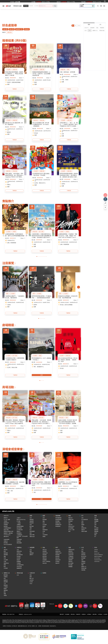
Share (21, 78)
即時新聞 (32, 523)
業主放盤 (70, 565)
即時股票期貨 (58, 519)
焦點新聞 (32, 521)
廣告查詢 (73, 614)
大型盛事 (8, 69)
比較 (82, 526)
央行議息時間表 (20, 565)
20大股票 (45, 525)
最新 (89, 24)
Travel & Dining (98, 560)
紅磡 (8, 243)
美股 (96, 516)
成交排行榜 (71, 555)
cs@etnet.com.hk (28, 614)
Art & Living (97, 558)
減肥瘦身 (6, 590)
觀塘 (35, 82)
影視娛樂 (83, 558)
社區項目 (32, 580)
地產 (70, 547)
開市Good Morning (21, 519)
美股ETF (83, 530)
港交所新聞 (32, 531)
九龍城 (9, 305)
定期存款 (19, 553)
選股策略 (96, 531)
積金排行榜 (58, 560)
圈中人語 (32, 578)
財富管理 (83, 555)
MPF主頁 (57, 550)
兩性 (5, 592)
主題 (82, 521)
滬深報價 (6, 555)
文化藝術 (8, 232)
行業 (44, 523)
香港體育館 (13, 243)
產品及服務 (19, 543)
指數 (44, 521)
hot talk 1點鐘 (7, 519)
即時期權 (57, 521)
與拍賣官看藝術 (20, 526)
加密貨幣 (32, 547)
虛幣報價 (32, 553)
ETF (82, 516)
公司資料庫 (45, 535)
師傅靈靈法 (19, 533)
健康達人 (19, 531)
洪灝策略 (6, 525)
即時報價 (26, 6)
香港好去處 (102, 30)
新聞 (31, 516)
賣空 (44, 528)
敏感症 (5, 589)
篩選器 (83, 525)
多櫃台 (44, 536)
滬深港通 (6, 553)
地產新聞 (70, 560)
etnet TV (87, 28)
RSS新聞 (105, 614)
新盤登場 (70, 551)
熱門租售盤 (71, 553)
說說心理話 (83, 6)
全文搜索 (36, 6)
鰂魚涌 (9, 132)
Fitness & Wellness (99, 555)
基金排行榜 (45, 553)
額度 (5, 551)
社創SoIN (32, 573)
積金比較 (57, 558)
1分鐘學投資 (19, 535)
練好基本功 (6, 536)
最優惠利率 (19, 568)
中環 (63, 80)
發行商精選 (71, 528)
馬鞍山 (9, 185)
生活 (86, 30)
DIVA (90, 30)
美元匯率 (19, 558)
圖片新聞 (32, 526)
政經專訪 (6, 526)
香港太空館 (14, 367)
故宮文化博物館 (69, 305)
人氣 (100, 24)
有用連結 (100, 614)
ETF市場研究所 (85, 519)
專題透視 (102, 28)
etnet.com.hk (8, 511)
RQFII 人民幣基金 (46, 561)
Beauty (96, 551)
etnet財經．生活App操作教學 (22, 537)
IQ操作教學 (19, 539)
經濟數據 (19, 561)
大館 (12, 491)
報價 (82, 523)
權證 (70, 516)
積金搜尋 (57, 556)
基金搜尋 (45, 555)
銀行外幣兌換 (20, 555)
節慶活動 (9, 32)
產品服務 (67, 614)
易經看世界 (6, 523)
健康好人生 (95, 30)
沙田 (63, 134)
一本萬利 (19, 523)
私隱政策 (84, 614)
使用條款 (89, 614)
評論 (97, 28)
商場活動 (42, 120)
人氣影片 (19, 518)
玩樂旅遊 (83, 561)
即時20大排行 (71, 526)
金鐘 (61, 430)
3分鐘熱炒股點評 (7, 528)
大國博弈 (19, 525)
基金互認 (45, 563)
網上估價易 (71, 563)
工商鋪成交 (71, 556)
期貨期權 (58, 516)
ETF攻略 (18, 521)
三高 (5, 584)
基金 (44, 547)
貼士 (31, 530)
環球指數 (96, 519)
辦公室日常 (84, 556)
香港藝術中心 (40, 367)
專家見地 (45, 558)
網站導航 (95, 614)
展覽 (68, 69)
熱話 (82, 551)
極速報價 (31, 6)
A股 (5, 547)
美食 (82, 560)
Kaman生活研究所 (8, 544)
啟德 (61, 491)
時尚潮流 (6, 543)
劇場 (40, 356)
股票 (44, 516)
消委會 (5, 595)
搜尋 (31, 533)
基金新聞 (45, 551)
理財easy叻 (32, 536)
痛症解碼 (6, 582)
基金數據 (45, 560)
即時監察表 (58, 526)
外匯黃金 (19, 547)
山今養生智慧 (20, 530)
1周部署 (5, 521)
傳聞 (31, 528)
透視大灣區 (32, 535)
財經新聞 (92, 28)
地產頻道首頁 (71, 550)
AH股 (44, 531)
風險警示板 (6, 563)
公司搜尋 (6, 568)
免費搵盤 (70, 567)
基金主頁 (45, 550)
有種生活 (6, 541)
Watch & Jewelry (98, 556)
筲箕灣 (9, 82)
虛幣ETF (31, 555)
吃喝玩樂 (19, 541)
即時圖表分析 (58, 525)
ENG (79, 26)
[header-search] (46, 6)
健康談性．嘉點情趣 (8, 533)
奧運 (35, 244)
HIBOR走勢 (19, 567)
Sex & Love (97, 553)
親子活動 (41, 232)
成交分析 (70, 525)
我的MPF (57, 563)
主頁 (31, 518)
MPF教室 (57, 561)
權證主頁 (70, 518)
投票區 (44, 573)
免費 (8, 84)
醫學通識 (6, 575)
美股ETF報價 (84, 531)
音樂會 (14, 232)
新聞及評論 (58, 523)
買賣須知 (70, 561)
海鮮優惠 (83, 570)
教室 (69, 531)
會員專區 (83, 563)
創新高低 (96, 530)
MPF (57, 547)
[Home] (8, 6)
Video (31, 584)
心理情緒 (6, 587)
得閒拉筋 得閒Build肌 (8, 531)
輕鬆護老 (6, 585)
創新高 (44, 526)
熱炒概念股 (45, 530)
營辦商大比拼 (58, 553)
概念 (95, 526)
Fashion (96, 550)
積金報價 (57, 555)
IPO (43, 533)
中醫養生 (6, 577)
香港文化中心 (42, 183)
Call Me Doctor (7, 535)
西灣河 (63, 184)
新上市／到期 (71, 530)
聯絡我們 (78, 614)
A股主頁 (6, 550)
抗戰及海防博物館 (16, 82)
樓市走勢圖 (71, 558)
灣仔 (35, 367)
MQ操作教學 (7, 539)
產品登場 (45, 556)
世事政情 (83, 553)
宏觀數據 (96, 521)
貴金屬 (18, 560)
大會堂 (67, 80)
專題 (31, 575)
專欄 (82, 565)
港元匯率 (19, 556)
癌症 (5, 578)
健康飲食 (6, 580)
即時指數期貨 (58, 518)
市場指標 (19, 563)
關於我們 (62, 614)
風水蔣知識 (19, 528)
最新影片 (6, 518)
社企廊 (31, 582)
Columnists (97, 561)
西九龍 (36, 133)
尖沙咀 (36, 183)
